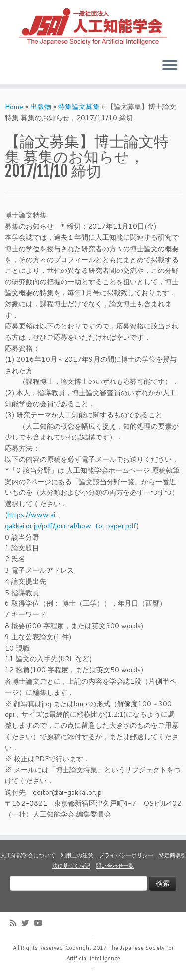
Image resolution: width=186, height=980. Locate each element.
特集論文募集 (79, 107)
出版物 (41, 107)
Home (14, 107)
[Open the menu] (170, 66)
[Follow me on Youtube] (40, 923)
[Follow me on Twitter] (28, 923)
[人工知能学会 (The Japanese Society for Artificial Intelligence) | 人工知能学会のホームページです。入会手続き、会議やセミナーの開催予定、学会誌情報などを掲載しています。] (93, 25)
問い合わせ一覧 (115, 866)
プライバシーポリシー (126, 855)
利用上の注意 (77, 855)
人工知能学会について (28, 855)
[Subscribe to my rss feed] (16, 923)
